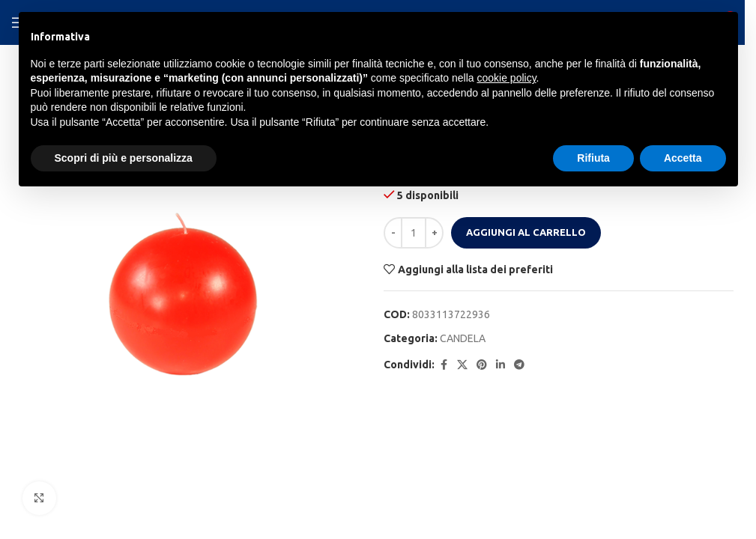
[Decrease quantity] (393, 233)
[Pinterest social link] (482, 365)
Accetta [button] (683, 158)
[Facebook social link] (444, 365)
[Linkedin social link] (501, 365)
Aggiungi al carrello (526, 232)
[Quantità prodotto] (414, 233)
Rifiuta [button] (593, 158)
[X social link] (462, 365)
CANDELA (463, 338)
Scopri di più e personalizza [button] (124, 158)
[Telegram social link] (519, 365)
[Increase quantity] (434, 233)
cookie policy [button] (506, 78)
